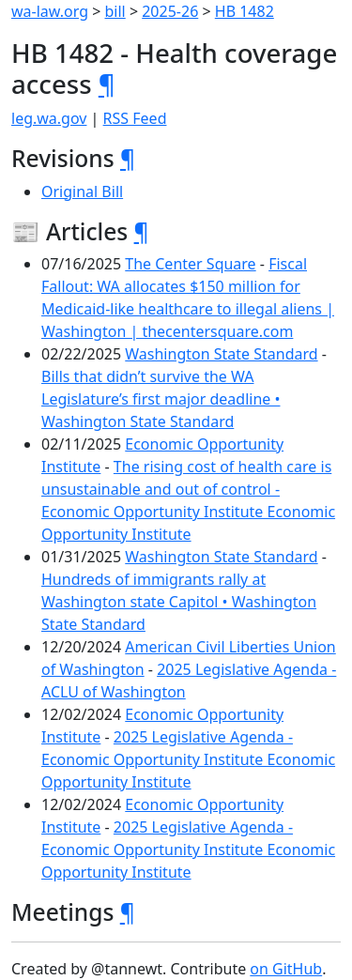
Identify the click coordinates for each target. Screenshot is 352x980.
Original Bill (82, 191)
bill (115, 11)
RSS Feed (135, 118)
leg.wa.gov (49, 118)
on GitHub (286, 969)
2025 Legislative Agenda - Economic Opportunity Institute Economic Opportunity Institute (188, 759)
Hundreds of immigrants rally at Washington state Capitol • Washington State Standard (179, 602)
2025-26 (170, 11)
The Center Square (190, 264)
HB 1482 (245, 11)
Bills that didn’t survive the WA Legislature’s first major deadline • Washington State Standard (161, 399)
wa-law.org (50, 11)
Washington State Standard (221, 354)
